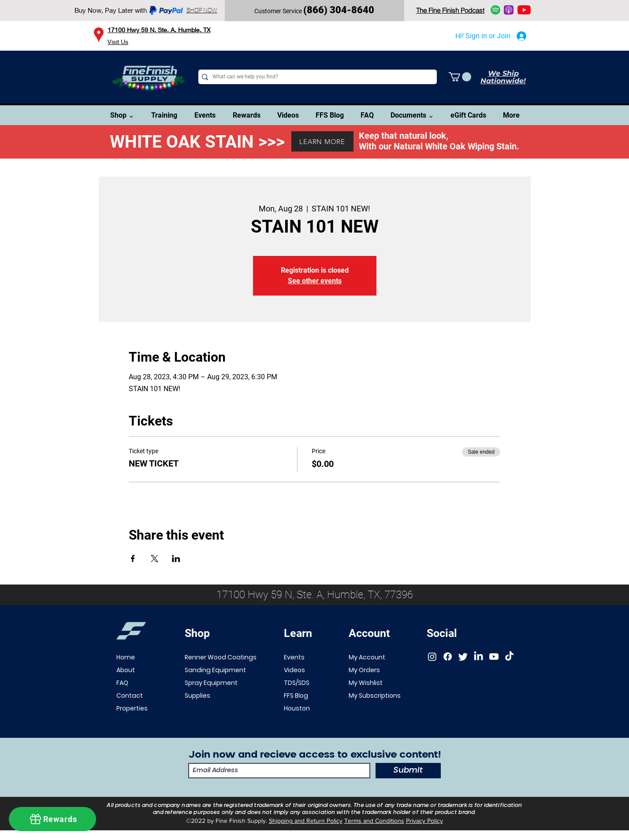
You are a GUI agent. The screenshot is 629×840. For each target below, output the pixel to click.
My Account (367, 657)
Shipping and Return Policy (306, 821)
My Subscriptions (375, 696)
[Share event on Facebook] (133, 559)
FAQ (122, 683)
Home (126, 657)
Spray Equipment (211, 683)
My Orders (364, 670)
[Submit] (408, 771)
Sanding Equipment (215, 670)
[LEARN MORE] (322, 141)
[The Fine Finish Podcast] (450, 10)
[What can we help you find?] (315, 77)
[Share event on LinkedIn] (176, 559)
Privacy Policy (424, 821)
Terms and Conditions (374, 821)
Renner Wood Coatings (221, 657)
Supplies (197, 696)
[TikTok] (509, 657)
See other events (315, 281)
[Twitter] (463, 657)
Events (294, 657)
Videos (294, 670)
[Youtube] (494, 657)
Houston (297, 708)
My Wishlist (366, 683)
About (126, 670)
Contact (130, 696)
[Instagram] (432, 657)
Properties (132, 708)
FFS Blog (296, 696)
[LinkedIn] (478, 657)
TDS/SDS (297, 683)
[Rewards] (52, 819)
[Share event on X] (154, 559)
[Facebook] (448, 657)
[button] (460, 77)
